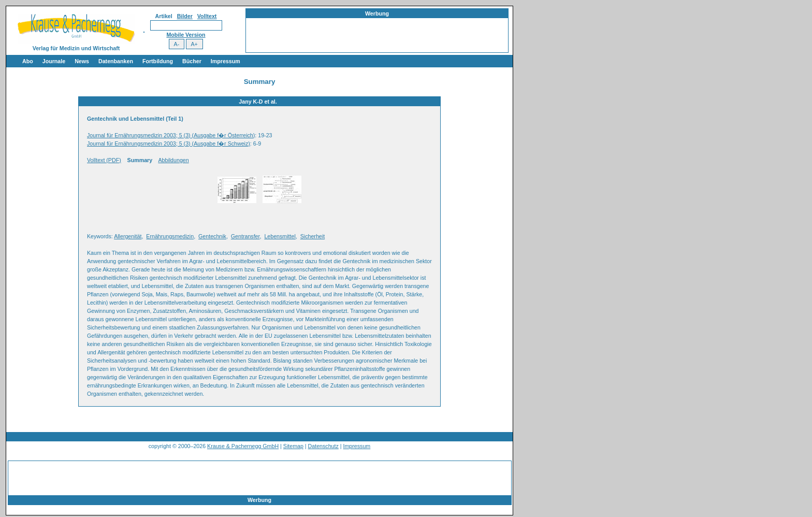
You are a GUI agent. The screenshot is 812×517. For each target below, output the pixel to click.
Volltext (207, 16)
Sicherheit (313, 236)
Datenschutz (323, 446)
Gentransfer (245, 236)
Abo (28, 61)
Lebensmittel (280, 236)
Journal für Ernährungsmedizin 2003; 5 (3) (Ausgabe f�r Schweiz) (169, 143)
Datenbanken (116, 61)
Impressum (226, 61)
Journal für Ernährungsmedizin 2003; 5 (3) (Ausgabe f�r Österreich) (171, 135)
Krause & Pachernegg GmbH (243, 446)
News (82, 61)
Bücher (192, 61)
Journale (54, 61)
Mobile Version (186, 35)
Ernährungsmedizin (170, 236)
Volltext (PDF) (104, 160)
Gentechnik (212, 236)
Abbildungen (173, 160)
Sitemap (293, 446)
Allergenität (128, 236)
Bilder (185, 16)
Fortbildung (158, 61)
